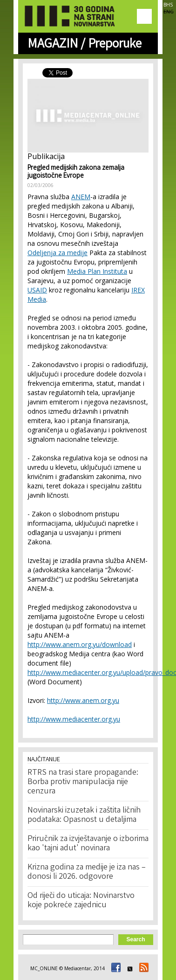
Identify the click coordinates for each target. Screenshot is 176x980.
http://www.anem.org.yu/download (80, 644)
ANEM (81, 197)
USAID (37, 290)
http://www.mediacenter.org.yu (74, 719)
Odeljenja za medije (58, 253)
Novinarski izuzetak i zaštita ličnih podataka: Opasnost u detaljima (84, 815)
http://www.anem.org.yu (83, 700)
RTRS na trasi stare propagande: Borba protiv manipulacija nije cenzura (83, 782)
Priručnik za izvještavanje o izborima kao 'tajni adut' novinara (88, 844)
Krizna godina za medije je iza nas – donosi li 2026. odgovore (87, 872)
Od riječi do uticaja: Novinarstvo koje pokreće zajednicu (81, 901)
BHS (168, 5)
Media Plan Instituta (97, 271)
